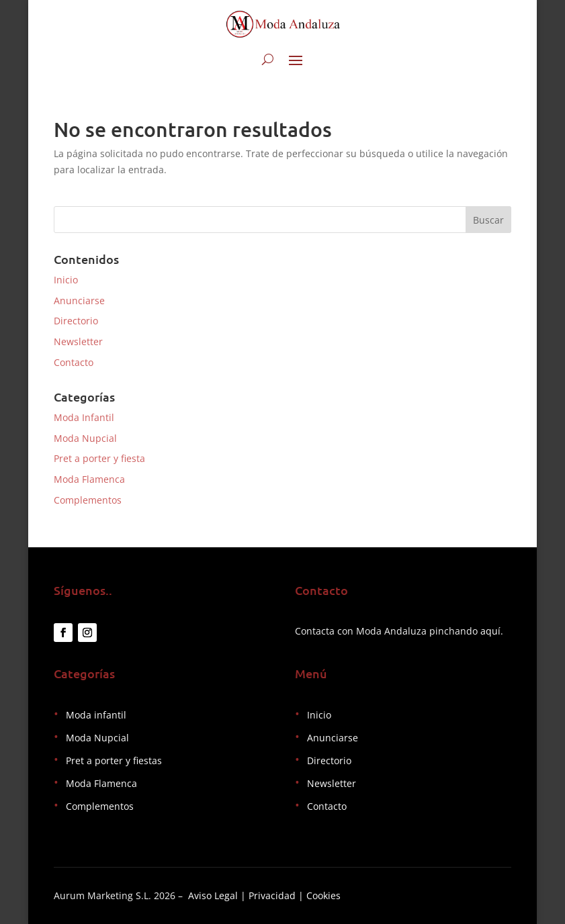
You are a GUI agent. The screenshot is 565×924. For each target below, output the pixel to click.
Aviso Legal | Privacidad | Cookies (264, 895)
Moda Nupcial (85, 438)
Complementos (88, 500)
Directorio (76, 321)
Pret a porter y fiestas (114, 760)
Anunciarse (79, 301)
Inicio (66, 280)
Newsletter (78, 341)
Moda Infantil (84, 417)
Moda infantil (96, 715)
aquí (490, 631)
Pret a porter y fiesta (99, 458)
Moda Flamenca (89, 479)
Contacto (74, 362)
